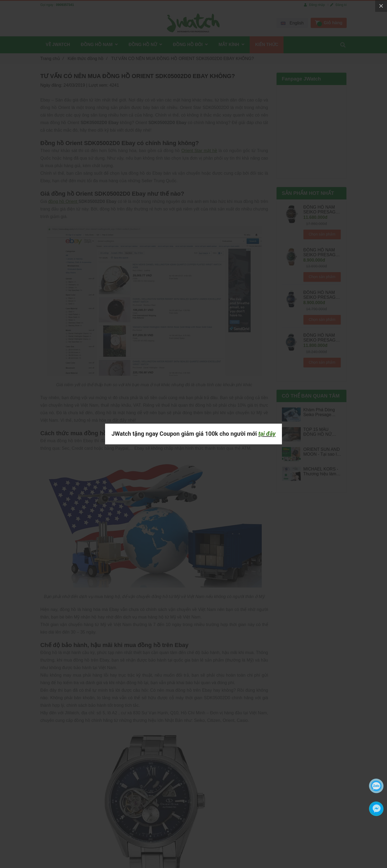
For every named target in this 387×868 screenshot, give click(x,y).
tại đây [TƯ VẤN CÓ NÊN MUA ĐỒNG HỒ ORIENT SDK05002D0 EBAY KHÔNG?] (267, 434)
